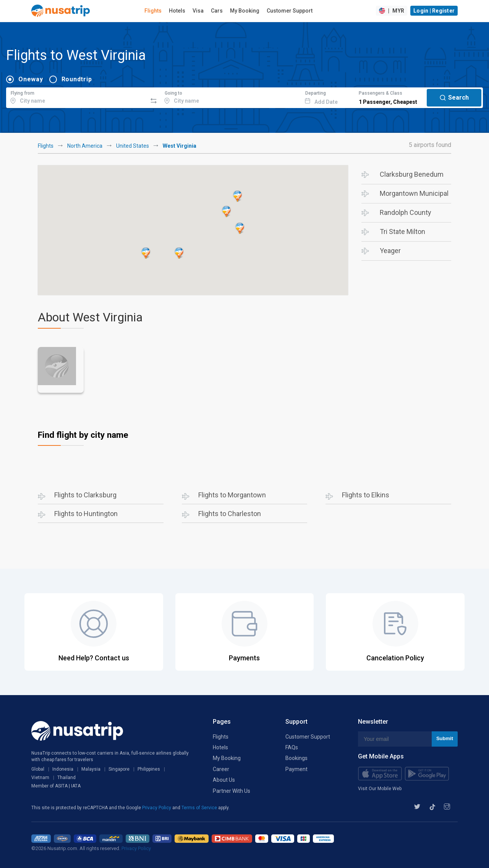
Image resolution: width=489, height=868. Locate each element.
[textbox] (77, 97)
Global (38, 769)
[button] (227, 211)
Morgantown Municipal (414, 193)
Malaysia (91, 769)
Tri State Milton (402, 232)
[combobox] (77, 97)
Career (221, 769)
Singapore (119, 769)
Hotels (177, 11)
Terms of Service (200, 808)
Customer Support (290, 11)
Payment (296, 769)
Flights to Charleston (230, 514)
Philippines (149, 769)
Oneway (31, 79)
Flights (153, 11)
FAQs (292, 747)
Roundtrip (77, 79)
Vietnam (40, 778)
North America (85, 146)
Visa (198, 11)
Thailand (66, 778)
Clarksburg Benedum (412, 174)
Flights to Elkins (366, 495)
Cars (217, 11)
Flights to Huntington (86, 514)
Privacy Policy (157, 808)
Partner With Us (232, 791)
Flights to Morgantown (232, 495)
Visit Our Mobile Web (380, 789)
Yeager (390, 251)
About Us (224, 780)
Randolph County (406, 212)
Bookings (296, 758)
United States (133, 146)
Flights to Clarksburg (85, 495)
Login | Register (434, 11)
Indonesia (63, 769)
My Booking (245, 11)
